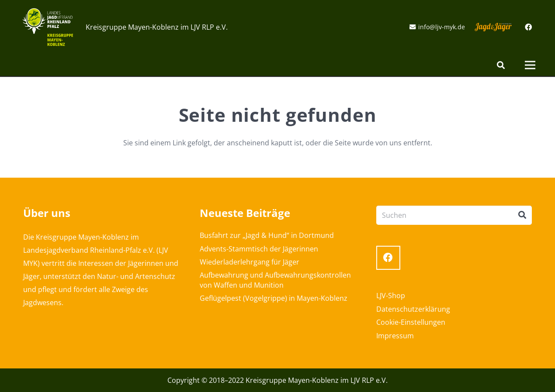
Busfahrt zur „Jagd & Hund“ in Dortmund (267, 235)
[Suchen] (501, 65)
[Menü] (530, 65)
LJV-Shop (391, 296)
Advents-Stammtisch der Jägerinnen (259, 249)
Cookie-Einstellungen (411, 322)
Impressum (395, 336)
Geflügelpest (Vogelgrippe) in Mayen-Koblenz (274, 298)
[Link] (48, 27)
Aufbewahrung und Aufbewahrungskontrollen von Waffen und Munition (275, 280)
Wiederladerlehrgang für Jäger (250, 262)
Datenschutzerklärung (413, 309)
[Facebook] (528, 27)
